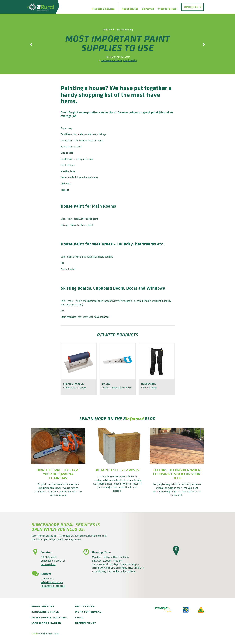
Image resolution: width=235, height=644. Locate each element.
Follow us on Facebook (53, 586)
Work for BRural (168, 9)
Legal (79, 617)
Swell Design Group (49, 633)
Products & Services (103, 9)
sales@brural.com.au (52, 582)
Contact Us (191, 7)
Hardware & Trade (45, 612)
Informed (135, 419)
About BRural (130, 9)
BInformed (148, 9)
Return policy (86, 623)
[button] (176, 551)
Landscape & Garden (46, 623)
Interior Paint (130, 60)
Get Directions (48, 564)
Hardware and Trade (111, 60)
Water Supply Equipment (50, 617)
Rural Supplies (43, 606)
